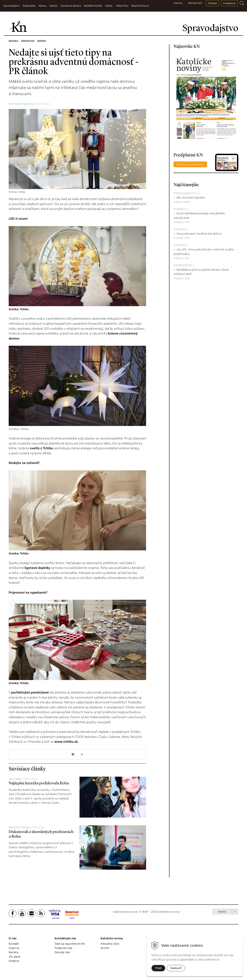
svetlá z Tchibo (41, 448)
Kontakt (14, 944)
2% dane (14, 957)
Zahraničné (183, 265)
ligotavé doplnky (37, 568)
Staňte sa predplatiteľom (190, 164)
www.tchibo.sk (66, 742)
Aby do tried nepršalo (191, 198)
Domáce (180, 209)
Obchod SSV (195, 3)
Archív (222, 912)
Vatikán (180, 229)
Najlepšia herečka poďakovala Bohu (39, 783)
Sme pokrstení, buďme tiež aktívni (199, 234)
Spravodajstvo (186, 193)
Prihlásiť (212, 3)
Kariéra (13, 952)
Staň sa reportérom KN (70, 944)
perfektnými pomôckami (30, 692)
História (14, 961)
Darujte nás (62, 952)
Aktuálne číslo (110, 944)
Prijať (158, 968)
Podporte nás (63, 948)
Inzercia (178, 3)
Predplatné (229, 3)
